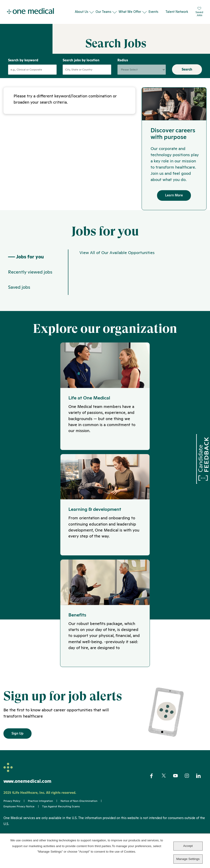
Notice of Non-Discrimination (79, 812)
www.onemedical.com (27, 793)
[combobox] (87, 78)
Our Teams (103, 12)
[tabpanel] (137, 281)
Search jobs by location (81, 68)
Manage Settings (188, 859)
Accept (188, 846)
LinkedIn (201, 787)
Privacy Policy (12, 812)
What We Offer (130, 12)
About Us (82, 12)
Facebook (155, 787)
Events (153, 12)
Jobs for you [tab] (26, 266)
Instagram (190, 787)
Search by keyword (23, 68)
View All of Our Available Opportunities (117, 261)
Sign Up (17, 745)
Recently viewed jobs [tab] (30, 281)
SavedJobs (199, 12)
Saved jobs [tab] (19, 296)
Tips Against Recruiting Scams (61, 818)
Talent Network (177, 12)
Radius (123, 68)
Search (187, 78)
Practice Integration (40, 812)
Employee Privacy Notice (19, 818)
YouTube (178, 787)
